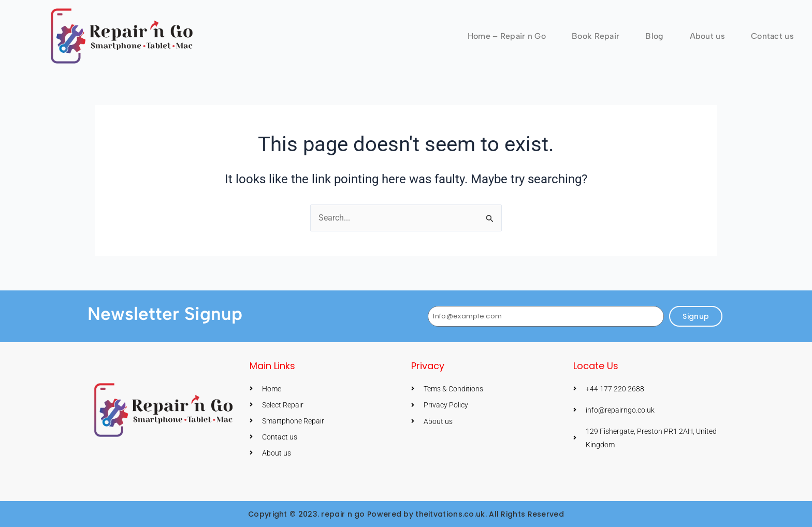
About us (707, 36)
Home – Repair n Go (507, 36)
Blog (654, 36)
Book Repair (596, 36)
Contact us (772, 36)
